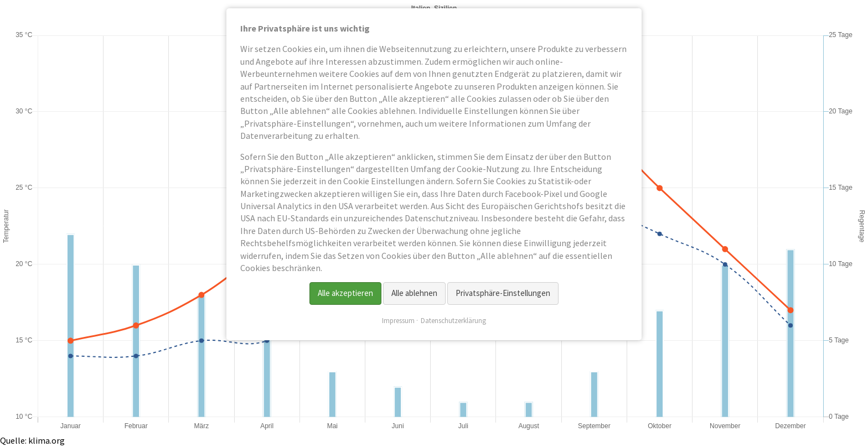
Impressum (398, 321)
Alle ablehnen (414, 293)
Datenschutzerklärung (453, 321)
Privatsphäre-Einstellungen (503, 293)
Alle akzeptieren (345, 293)
